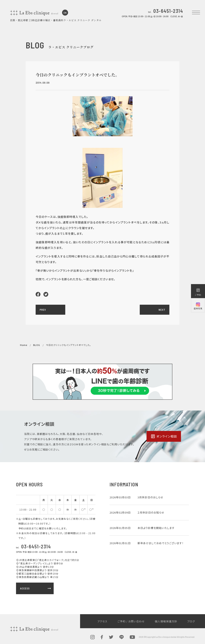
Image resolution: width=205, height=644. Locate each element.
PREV (43, 310)
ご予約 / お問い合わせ (131, 621)
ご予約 (198, 292)
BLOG (37, 345)
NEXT (162, 310)
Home (24, 345)
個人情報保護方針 (166, 621)
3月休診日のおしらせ (150, 497)
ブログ (191, 621)
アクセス (102, 621)
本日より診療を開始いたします (156, 528)
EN (65, 13)
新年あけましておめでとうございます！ (161, 543)
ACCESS (36, 588)
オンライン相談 (164, 436)
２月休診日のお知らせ (151, 512)
